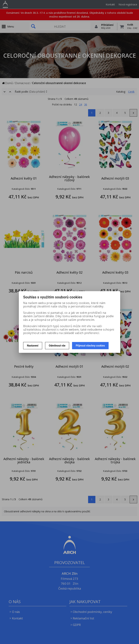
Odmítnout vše (57, 346)
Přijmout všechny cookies (90, 346)
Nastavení (33, 346)
